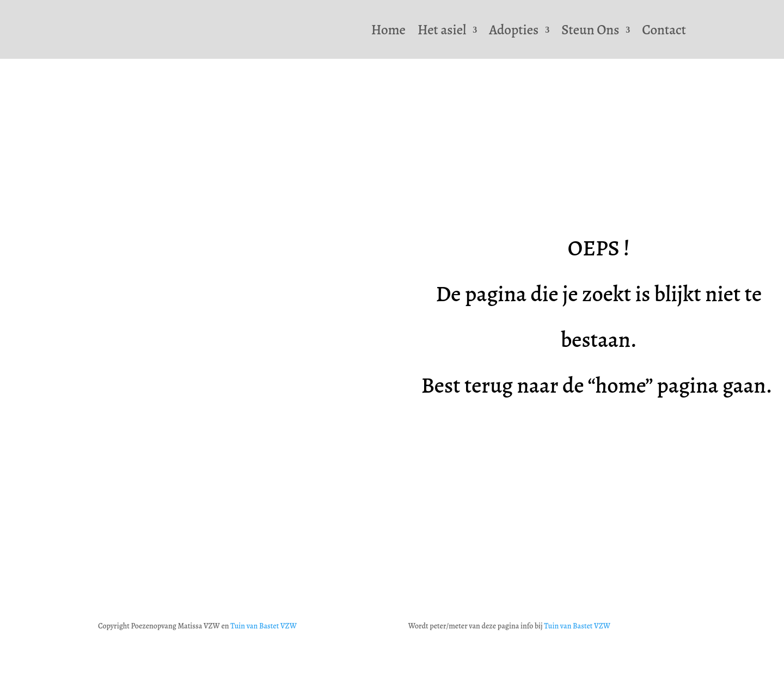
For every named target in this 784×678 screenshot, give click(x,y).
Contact (664, 30)
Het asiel (442, 30)
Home (388, 30)
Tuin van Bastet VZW (264, 626)
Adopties (514, 30)
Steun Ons (590, 30)
